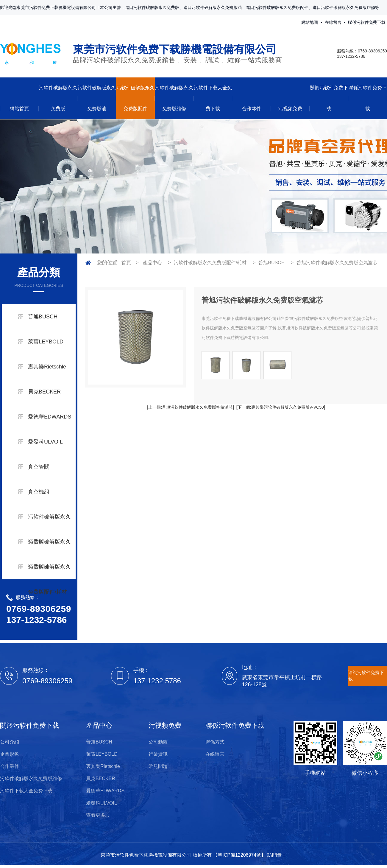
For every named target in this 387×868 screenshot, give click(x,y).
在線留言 (333, 22)
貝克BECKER (44, 392)
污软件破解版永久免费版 (58, 98)
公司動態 (158, 742)
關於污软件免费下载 (329, 98)
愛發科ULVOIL (45, 442)
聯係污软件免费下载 (367, 22)
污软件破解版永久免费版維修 (174, 98)
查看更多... (97, 815)
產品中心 (152, 263)
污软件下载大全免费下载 (213, 98)
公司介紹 (10, 742)
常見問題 (158, 766)
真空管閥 (39, 467)
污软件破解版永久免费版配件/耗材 (49, 579)
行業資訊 (158, 754)
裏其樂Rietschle (47, 367)
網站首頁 (19, 109)
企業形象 (10, 754)
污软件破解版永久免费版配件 (135, 98)
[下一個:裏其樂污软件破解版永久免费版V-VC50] (281, 407)
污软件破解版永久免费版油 (97, 98)
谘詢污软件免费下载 (366, 676)
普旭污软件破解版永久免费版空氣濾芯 (337, 263)
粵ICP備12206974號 (239, 855)
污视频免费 (290, 109)
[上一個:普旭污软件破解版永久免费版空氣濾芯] (191, 407)
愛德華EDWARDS (50, 417)
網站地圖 (310, 22)
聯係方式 (215, 742)
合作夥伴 (252, 109)
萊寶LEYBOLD (46, 342)
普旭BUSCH (43, 317)
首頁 (126, 263)
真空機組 (39, 492)
